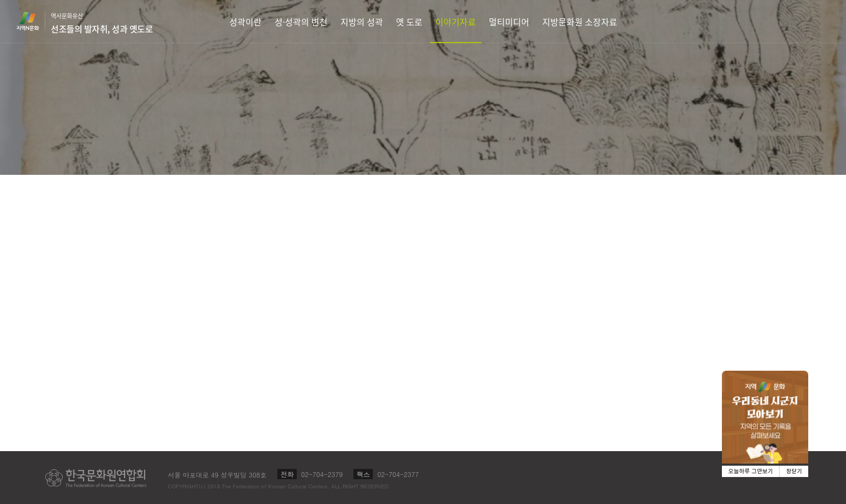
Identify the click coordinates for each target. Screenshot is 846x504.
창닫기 (794, 471)
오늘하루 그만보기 (751, 471)
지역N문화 (33, 21)
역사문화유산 (102, 23)
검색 (822, 21)
